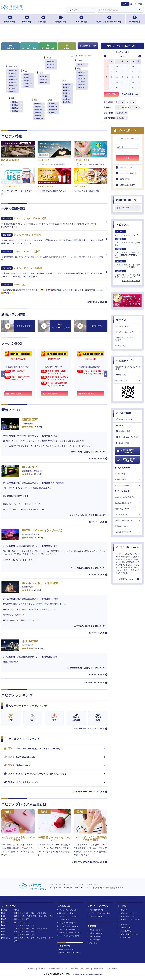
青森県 (81, 73)
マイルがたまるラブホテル (68, 926)
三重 (33, 925)
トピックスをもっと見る (131, 281)
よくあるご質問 (128, 346)
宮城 (39, 913)
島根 (33, 932)
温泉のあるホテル (128, 526)
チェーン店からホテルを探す (68, 936)
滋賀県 (38, 104)
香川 (16, 935)
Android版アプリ (128, 381)
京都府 (38, 107)
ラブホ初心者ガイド (95, 910)
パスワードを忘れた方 (128, 173)
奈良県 (38, 116)
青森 (16, 913)
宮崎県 (13, 85)
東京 (16, 916)
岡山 (16, 932)
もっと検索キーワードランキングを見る (89, 728)
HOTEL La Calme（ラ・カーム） (43, 530)
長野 (27, 919)
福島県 (81, 87)
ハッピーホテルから (128, 547)
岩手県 (81, 76)
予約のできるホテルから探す (109, 19)
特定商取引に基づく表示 (80, 969)
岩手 (33, 913)
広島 (21, 932)
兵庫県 (38, 113)
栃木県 (67, 87)
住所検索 (11, 47)
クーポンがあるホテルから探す (69, 933)
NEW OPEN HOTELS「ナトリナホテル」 (127, 242)
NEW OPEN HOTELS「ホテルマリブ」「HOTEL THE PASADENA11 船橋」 (127, 253)
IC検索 (67, 47)
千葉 (34, 916)
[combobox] (117, 10)
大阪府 (38, 110)
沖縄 (16, 941)
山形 (27, 913)
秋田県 (81, 81)
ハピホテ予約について (126, 916)
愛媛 (27, 935)
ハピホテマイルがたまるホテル (126, 460)
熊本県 (13, 79)
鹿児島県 (13, 88)
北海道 (81, 64)
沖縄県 (12, 91)
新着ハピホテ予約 (95, 937)
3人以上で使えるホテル (128, 520)
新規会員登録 (125, 179)
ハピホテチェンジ (125, 924)
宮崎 (44, 938)
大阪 (16, 928)
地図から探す (61, 19)
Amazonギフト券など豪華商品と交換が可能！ (91, 839)
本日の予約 (111, 94)
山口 (39, 932)
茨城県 (67, 84)
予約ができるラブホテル (67, 923)
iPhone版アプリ (128, 375)
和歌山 (45, 928)
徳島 (21, 935)
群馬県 (67, 90)
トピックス (122, 225)
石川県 (43, 80)
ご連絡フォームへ (126, 579)
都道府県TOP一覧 (126, 200)
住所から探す (10, 19)
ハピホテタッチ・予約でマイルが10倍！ (18, 839)
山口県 (27, 87)
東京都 (67, 99)
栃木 (40, 916)
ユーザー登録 (136, 4)
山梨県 (50, 65)
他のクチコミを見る (97, 458)
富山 (21, 922)
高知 (33, 935)
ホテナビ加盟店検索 (128, 485)
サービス (121, 320)
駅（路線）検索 (48, 47)
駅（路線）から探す (65, 913)
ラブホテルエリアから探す (127, 437)
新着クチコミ (93, 943)
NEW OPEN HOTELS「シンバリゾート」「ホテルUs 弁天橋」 (127, 264)
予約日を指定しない (130, 94)
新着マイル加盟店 (95, 933)
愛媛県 (15, 108)
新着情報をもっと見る (96, 302)
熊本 (33, 938)
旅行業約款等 (98, 969)
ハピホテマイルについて (128, 332)
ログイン (128, 158)
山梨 (21, 919)
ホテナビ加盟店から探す (67, 929)
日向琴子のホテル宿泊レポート (69, 953)
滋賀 (33, 928)
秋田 (21, 913)
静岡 (27, 925)
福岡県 (13, 70)
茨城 (46, 916)
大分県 (12, 82)
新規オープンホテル (95, 930)
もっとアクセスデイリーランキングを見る (88, 792)
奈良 (39, 928)
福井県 (43, 83)
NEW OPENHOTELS (65, 949)
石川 (16, 922)
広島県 (28, 84)
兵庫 (21, 928)
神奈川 (22, 916)
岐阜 (21, 925)
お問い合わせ (112, 969)
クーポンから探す (81, 19)
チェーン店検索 (128, 480)
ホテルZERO (30, 641)
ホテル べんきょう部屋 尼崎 (40, 583)
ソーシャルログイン (127, 167)
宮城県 (81, 78)
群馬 (52, 916)
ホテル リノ (30, 467)
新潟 (16, 919)
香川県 (15, 105)
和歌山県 (39, 119)
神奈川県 (68, 102)
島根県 (27, 78)
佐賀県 (12, 73)
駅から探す (27, 19)
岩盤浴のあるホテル (128, 509)
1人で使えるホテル (128, 515)
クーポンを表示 (14, 394)
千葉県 (67, 96)
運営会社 (31, 969)
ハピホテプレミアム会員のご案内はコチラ (88, 862)
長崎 (27, 938)
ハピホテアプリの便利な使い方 (99, 913)
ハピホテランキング (128, 326)
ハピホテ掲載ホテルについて (129, 934)
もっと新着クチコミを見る (94, 683)
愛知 (16, 925)
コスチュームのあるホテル (128, 497)
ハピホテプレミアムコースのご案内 (128, 339)
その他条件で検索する (128, 532)
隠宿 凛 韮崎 (30, 420)
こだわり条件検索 (88, 46)
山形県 (81, 84)
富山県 (43, 77)
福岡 (16, 938)
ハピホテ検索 (124, 413)
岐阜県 (52, 104)
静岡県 (53, 107)
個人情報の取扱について (58, 969)
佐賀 (21, 938)
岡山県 (27, 81)
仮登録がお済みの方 (127, 185)
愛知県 (53, 110)
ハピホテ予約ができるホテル (125, 451)
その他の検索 (135, 19)
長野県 (50, 67)
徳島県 (15, 102)
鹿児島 (51, 938)
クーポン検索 (128, 474)
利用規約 (42, 969)
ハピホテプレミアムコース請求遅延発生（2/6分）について (127, 274)
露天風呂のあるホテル (128, 503)
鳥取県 (27, 75)
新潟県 (51, 62)
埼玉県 (67, 93)
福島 (44, 913)
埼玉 (29, 916)
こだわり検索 (122, 443)
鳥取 (27, 932)
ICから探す (43, 19)
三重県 (52, 113)
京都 (27, 928)
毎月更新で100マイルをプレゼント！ (54, 839)
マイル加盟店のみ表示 (83, 56)
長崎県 (12, 76)
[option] (107, 66)
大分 (39, 938)
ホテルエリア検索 (29, 46)
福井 (27, 922)
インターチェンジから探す (68, 910)
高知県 (15, 111)
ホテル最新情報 (94, 940)
